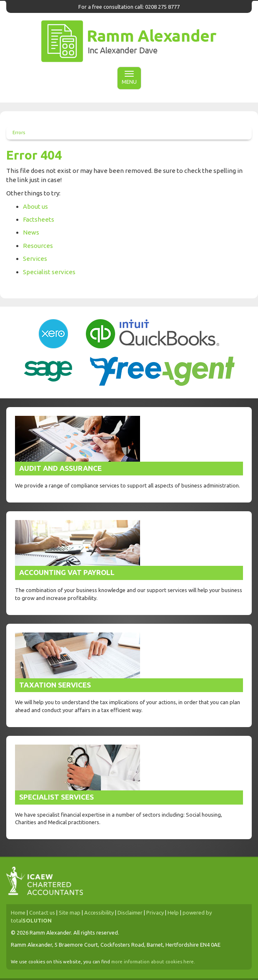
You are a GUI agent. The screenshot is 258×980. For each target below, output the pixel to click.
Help (173, 912)
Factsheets (39, 219)
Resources (38, 246)
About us (35, 206)
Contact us (42, 912)
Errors (19, 132)
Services (35, 259)
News (31, 232)
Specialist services (49, 272)
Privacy (155, 912)
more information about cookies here (153, 962)
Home (18, 912)
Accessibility (99, 912)
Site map (70, 912)
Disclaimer (130, 912)
